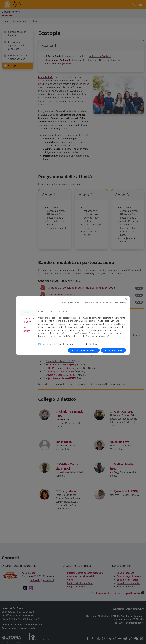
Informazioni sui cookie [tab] (29, 320)
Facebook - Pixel (90, 344)
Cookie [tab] (26, 313)
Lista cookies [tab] (26, 329)
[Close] (126, 299)
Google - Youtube (67, 344)
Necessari (47, 344)
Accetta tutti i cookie (113, 350)
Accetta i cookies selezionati (84, 350)
